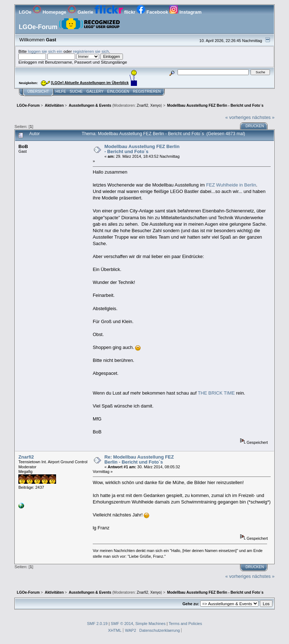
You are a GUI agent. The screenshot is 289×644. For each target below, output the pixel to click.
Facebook (153, 12)
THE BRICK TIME (216, 393)
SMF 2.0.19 (97, 624)
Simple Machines (150, 624)
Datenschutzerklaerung (160, 630)
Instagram (185, 12)
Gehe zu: (191, 604)
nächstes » (263, 117)
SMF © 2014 (122, 624)
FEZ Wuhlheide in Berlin (231, 185)
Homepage (50, 12)
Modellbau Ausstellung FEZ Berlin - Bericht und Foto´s (142, 149)
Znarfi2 (142, 105)
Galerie (81, 12)
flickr (116, 12)
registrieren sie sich (91, 51)
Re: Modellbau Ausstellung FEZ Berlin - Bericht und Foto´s (139, 459)
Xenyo (155, 105)
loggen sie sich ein (45, 51)
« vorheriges (238, 117)
